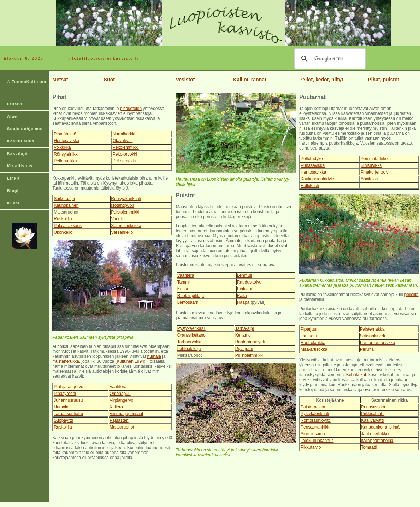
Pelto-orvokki (125, 154)
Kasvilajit (17, 153)
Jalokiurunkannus (317, 441)
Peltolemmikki (126, 147)
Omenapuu (120, 394)
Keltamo (243, 335)
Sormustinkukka (126, 226)
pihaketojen (131, 109)
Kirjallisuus (20, 166)
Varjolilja (119, 219)
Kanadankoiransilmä (380, 427)
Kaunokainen (66, 205)
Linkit (13, 178)
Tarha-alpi (245, 328)
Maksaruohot (122, 427)
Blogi (13, 191)
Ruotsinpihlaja (191, 296)
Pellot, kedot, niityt (321, 80)
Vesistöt (185, 80)
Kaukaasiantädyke (318, 179)
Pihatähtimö (65, 134)
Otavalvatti (123, 141)
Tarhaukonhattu (68, 414)
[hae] (329, 59)
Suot (109, 80)
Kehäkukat (356, 375)
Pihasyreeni (65, 394)
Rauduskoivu (249, 282)
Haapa (243, 302)
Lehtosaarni (188, 302)
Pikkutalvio (311, 447)
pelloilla (412, 295)
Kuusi (183, 289)
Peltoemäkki (124, 161)
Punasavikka (313, 165)
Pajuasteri (119, 420)
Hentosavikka (66, 141)
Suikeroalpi (64, 199)
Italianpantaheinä (377, 441)
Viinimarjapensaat (126, 414)
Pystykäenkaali (191, 328)
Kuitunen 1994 (130, 361)
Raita (242, 296)
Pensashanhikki (315, 427)
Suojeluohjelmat (25, 129)
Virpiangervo (121, 400)
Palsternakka (372, 329)
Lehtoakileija (189, 349)
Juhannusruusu (68, 400)
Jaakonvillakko (375, 434)
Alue (12, 116)
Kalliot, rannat (250, 80)
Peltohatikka (65, 161)
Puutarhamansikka (377, 343)
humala (154, 356)
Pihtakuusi (247, 289)
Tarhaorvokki (189, 342)
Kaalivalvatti (372, 420)
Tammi (184, 282)
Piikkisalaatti (373, 414)
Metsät (60, 80)
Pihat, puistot (384, 80)
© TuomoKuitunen (27, 82)
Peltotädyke (312, 159)
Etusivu (15, 104)
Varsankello (122, 232)
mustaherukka (66, 361)
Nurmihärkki (124, 134)
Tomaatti (309, 336)
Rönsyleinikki (66, 154)
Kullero (116, 407)
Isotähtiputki (122, 205)
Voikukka (62, 147)
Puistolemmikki (125, 212)
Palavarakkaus (68, 226)
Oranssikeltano (191, 335)
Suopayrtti (63, 420)
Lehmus (245, 275)
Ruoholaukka (313, 343)
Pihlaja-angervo (68, 387)
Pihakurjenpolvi (375, 172)
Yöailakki (369, 179)
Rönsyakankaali (126, 199)
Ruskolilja (63, 219)
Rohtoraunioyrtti (250, 342)
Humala (61, 407)
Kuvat (13, 203)
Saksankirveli (372, 336)
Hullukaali (310, 186)
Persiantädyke (374, 159)
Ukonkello (63, 232)
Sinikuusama (313, 434)
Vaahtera (118, 387)
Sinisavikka (371, 165)
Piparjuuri (244, 349)
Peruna (367, 349)
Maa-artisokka (314, 349)
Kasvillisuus (21, 141)
